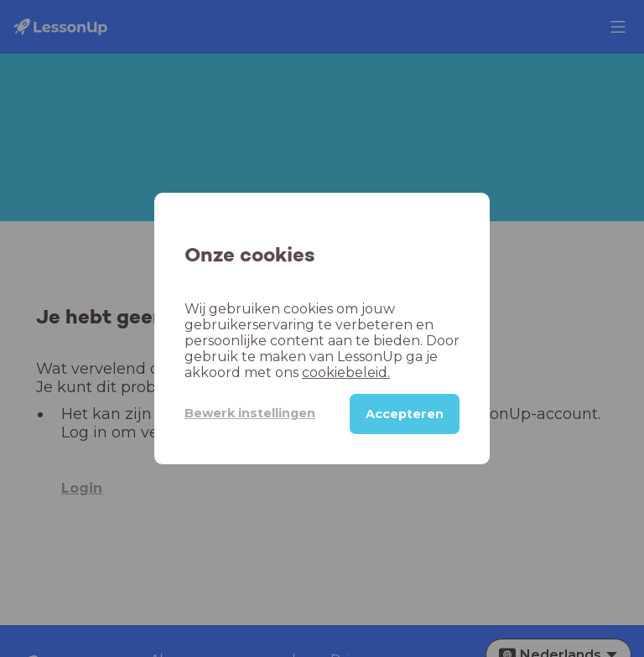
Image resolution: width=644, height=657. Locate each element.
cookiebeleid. (346, 372)
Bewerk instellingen (250, 413)
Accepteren (405, 414)
